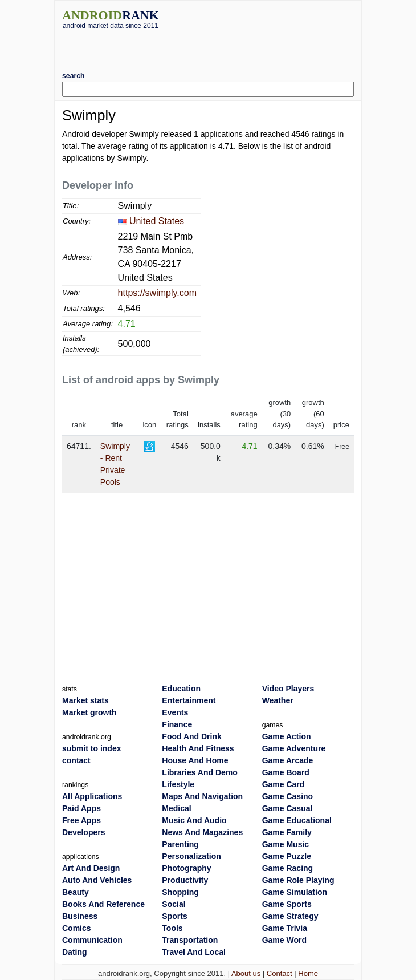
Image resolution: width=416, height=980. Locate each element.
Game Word (284, 940)
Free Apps (81, 820)
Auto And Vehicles (97, 880)
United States (157, 221)
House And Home (195, 760)
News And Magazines (202, 832)
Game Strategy (290, 916)
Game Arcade (288, 760)
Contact (280, 973)
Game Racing (287, 868)
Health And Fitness (198, 748)
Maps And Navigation (202, 796)
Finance (177, 724)
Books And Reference (103, 904)
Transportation (190, 940)
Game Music (286, 844)
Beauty (76, 892)
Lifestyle (178, 784)
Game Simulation (295, 892)
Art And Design (91, 868)
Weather (278, 700)
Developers (83, 832)
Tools (172, 928)
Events (175, 712)
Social (174, 904)
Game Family (287, 832)
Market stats (85, 700)
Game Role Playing (298, 880)
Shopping (180, 892)
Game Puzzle (287, 856)
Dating (75, 952)
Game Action (287, 736)
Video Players (288, 689)
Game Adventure (294, 748)
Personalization (191, 856)
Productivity (185, 880)
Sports (174, 916)
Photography (186, 868)
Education (181, 689)
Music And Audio (194, 820)
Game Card (284, 784)
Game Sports (287, 904)
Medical (176, 808)
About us (246, 973)
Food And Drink (191, 736)
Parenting (180, 844)
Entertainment (189, 700)
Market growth (89, 712)
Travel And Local (194, 952)
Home (308, 973)
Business (80, 916)
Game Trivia (285, 928)
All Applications (92, 796)
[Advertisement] (208, 46)
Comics (77, 928)
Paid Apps (81, 808)
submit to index (91, 748)
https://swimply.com (157, 293)
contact (76, 760)
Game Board (286, 772)
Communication (92, 940)
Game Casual (287, 808)
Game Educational (297, 820)
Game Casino (287, 796)
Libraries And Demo (200, 772)
